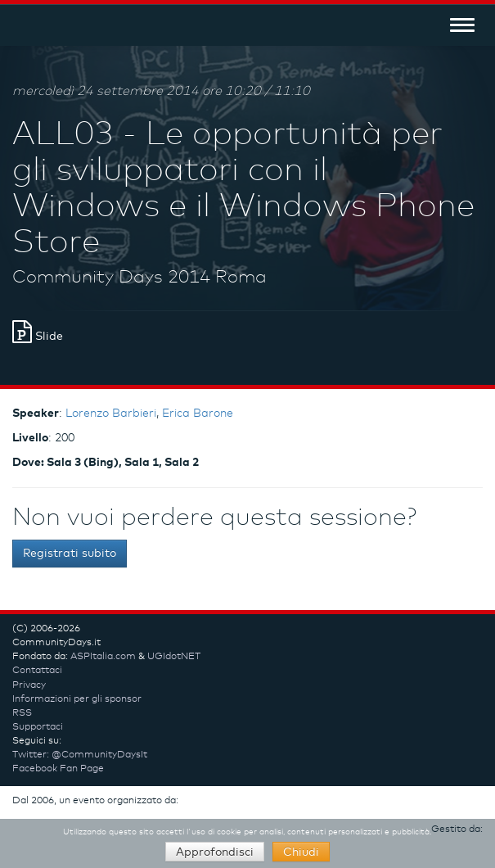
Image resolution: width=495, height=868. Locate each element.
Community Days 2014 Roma (139, 278)
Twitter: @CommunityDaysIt (80, 755)
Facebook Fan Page (58, 769)
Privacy (29, 685)
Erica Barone (198, 414)
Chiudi (301, 852)
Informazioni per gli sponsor (77, 699)
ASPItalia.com (103, 657)
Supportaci (38, 727)
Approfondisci (215, 852)
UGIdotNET (174, 657)
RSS (22, 713)
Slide (38, 337)
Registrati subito (70, 554)
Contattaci (37, 671)
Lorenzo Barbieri (111, 414)
